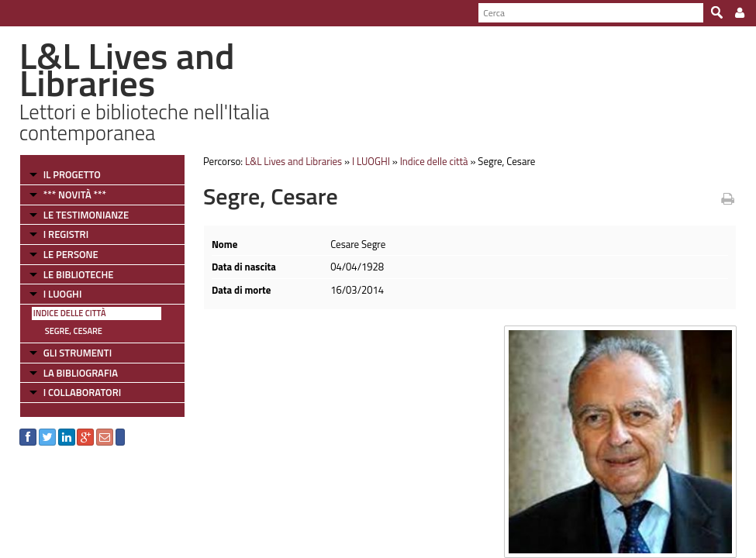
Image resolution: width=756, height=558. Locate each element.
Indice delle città (70, 313)
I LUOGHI (63, 294)
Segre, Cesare (74, 331)
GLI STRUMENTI (78, 353)
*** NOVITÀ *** (75, 195)
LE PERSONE (71, 254)
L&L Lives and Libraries (293, 161)
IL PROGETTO (72, 174)
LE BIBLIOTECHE (79, 274)
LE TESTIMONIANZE (86, 215)
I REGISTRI (66, 234)
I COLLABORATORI (82, 392)
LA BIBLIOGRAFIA (81, 373)
